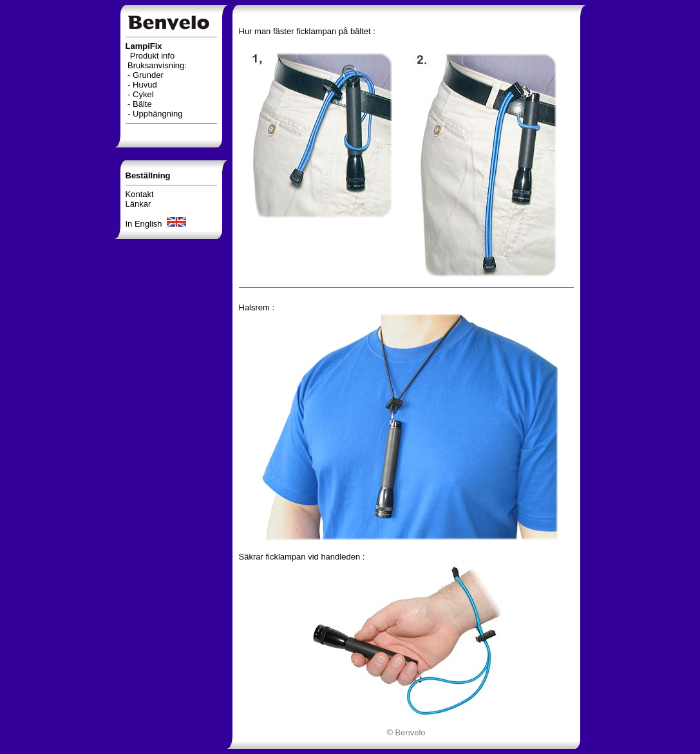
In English (157, 224)
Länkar (138, 204)
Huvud (145, 85)
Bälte (142, 104)
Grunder (148, 75)
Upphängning (157, 114)
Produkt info (152, 56)
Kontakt (140, 194)
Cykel (143, 94)
